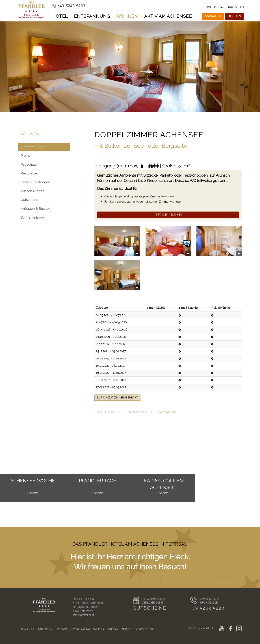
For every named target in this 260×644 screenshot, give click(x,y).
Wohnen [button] (127, 16)
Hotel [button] (60, 16)
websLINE (208, 628)
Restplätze (29, 173)
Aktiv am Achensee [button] (168, 16)
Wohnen (115, 412)
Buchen (234, 16)
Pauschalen (30, 164)
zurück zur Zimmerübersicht (117, 398)
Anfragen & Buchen (36, 209)
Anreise (127, 629)
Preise (25, 156)
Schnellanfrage (32, 217)
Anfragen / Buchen (168, 215)
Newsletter (144, 629)
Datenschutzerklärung (73, 629)
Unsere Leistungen (35, 182)
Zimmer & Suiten (139, 412)
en (242, 7)
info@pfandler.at (83, 615)
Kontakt (220, 7)
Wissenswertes (32, 191)
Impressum (45, 629)
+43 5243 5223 (207, 608)
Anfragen (213, 16)
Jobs (209, 7)
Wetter (99, 629)
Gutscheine (30, 200)
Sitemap (113, 629)
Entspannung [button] (92, 16)
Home (99, 412)
